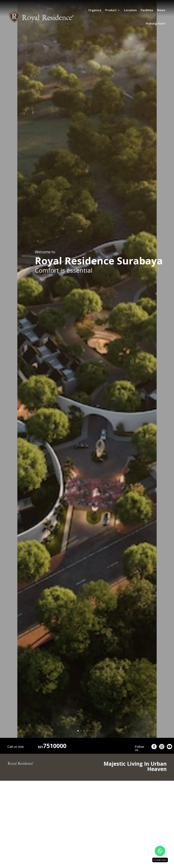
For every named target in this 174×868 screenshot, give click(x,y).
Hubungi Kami (155, 10)
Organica (71, 10)
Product (87, 10)
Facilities (123, 10)
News (138, 10)
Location (107, 10)
